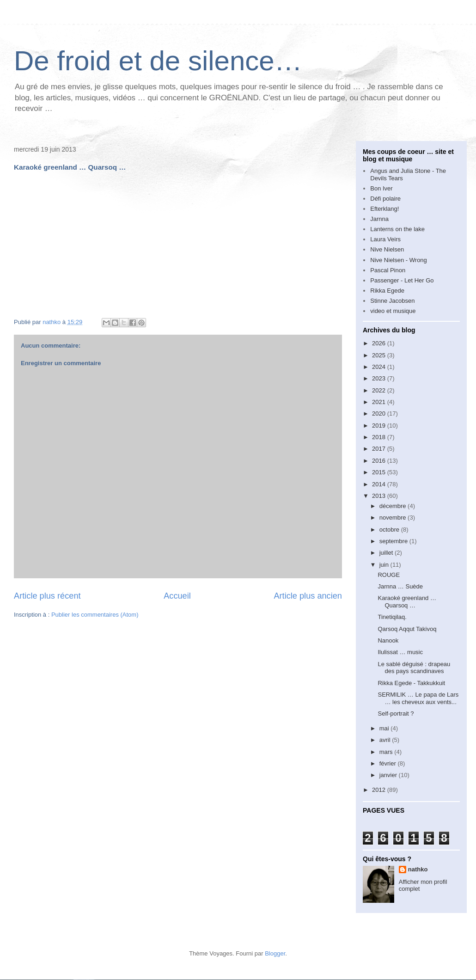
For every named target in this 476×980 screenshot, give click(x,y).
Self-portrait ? (396, 714)
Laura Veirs (385, 239)
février (389, 763)
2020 (380, 413)
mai (385, 728)
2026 (380, 343)
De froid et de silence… (158, 61)
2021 (380, 402)
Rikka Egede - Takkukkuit (411, 683)
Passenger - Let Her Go (402, 280)
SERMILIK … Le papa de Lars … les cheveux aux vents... (418, 698)
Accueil (177, 596)
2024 (380, 367)
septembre (394, 541)
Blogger (275, 953)
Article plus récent (47, 596)
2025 (380, 355)
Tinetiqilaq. (392, 617)
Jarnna (379, 219)
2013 (380, 496)
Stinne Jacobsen (392, 301)
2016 (380, 461)
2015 (380, 472)
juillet (387, 553)
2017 (380, 449)
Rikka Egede (387, 291)
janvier (389, 775)
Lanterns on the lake (397, 229)
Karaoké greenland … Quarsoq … (407, 602)
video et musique (393, 311)
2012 (380, 790)
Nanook (388, 640)
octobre (390, 530)
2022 (380, 390)
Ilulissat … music (400, 652)
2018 (380, 437)
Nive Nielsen (387, 249)
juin (385, 565)
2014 (380, 484)
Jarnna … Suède (400, 586)
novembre (394, 518)
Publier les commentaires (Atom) (95, 615)
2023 (380, 378)
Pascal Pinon (388, 270)
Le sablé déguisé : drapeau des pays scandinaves (414, 668)
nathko (418, 869)
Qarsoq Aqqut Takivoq (407, 629)
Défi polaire (385, 199)
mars (387, 752)
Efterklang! (384, 209)
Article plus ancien (308, 596)
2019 (380, 426)
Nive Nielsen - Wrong (399, 260)
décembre (394, 506)
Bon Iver (381, 188)
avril (386, 740)
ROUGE (389, 575)
